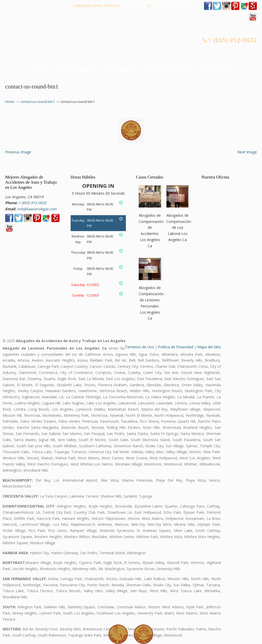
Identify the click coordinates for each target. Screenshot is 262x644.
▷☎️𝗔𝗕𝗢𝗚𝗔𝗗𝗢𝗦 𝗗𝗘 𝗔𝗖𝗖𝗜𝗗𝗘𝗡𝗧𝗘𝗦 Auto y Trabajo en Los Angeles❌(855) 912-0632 (131, 46)
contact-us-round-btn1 (38, 102)
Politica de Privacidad (176, 347)
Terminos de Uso (139, 347)
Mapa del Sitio (209, 347)
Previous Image (18, 152)
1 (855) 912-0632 (134, 6)
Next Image (247, 152)
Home (10, 102)
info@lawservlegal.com (170, 6)
